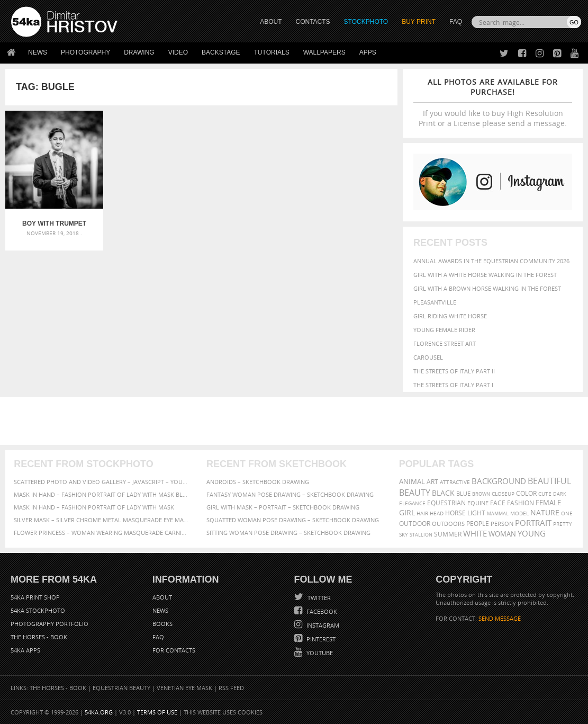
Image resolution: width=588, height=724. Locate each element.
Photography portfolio (49, 624)
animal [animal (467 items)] (412, 482)
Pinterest (320, 639)
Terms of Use (157, 712)
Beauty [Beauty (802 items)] (415, 493)
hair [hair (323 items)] (422, 513)
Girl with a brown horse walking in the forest (487, 288)
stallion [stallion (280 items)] (421, 535)
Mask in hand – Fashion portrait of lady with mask (94, 507)
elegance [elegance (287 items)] (412, 503)
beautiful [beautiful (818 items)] (549, 481)
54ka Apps (25, 650)
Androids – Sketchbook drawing (258, 482)
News (38, 52)
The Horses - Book (39, 637)
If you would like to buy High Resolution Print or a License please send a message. (493, 102)
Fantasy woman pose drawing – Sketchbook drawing (290, 494)
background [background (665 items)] (499, 481)
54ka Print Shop (35, 597)
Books (162, 624)
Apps (368, 52)
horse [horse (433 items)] (455, 513)
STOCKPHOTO (366, 22)
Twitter (318, 598)
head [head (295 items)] (437, 513)
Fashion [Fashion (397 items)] (521, 503)
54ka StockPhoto (38, 610)
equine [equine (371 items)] (478, 503)
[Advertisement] (296, 421)
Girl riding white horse (450, 316)
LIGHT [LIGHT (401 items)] (476, 513)
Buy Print (419, 22)
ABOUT (271, 22)
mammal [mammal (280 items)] (498, 513)
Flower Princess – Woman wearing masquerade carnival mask (101, 533)
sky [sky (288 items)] (404, 535)
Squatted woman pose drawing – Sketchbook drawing (293, 520)
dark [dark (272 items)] (560, 494)
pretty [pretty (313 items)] (563, 524)
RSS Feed (231, 688)
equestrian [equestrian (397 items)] (446, 503)
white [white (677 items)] (475, 533)
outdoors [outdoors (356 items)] (448, 524)
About (162, 597)
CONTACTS (313, 22)
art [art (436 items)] (432, 482)
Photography (85, 52)
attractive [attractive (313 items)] (455, 482)
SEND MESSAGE (500, 618)
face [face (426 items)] (498, 503)
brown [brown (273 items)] (481, 494)
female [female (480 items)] (548, 503)
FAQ (456, 22)
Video (178, 52)
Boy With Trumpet (54, 224)
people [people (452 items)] (478, 524)
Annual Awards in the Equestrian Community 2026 (491, 261)
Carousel (428, 357)
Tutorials (272, 52)
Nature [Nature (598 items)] (545, 512)
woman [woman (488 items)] (502, 534)
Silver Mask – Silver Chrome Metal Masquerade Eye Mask (101, 520)
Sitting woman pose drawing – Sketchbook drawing (288, 533)
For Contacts (174, 650)
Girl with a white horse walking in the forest (485, 275)
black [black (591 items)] (443, 493)
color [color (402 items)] (526, 493)
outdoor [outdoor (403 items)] (415, 524)
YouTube (319, 653)
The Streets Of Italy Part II (454, 371)
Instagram (322, 625)
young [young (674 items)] (532, 533)
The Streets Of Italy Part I (453, 385)
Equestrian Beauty (121, 688)
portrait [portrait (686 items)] (533, 523)
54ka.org (99, 712)
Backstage (221, 52)
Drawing (139, 52)
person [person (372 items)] (502, 524)
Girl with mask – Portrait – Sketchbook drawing (283, 507)
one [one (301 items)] (567, 513)
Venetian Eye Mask (184, 688)
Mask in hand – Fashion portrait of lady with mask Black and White (101, 494)
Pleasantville (435, 302)
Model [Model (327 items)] (519, 513)
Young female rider (444, 330)
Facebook (321, 611)
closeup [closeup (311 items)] (503, 494)
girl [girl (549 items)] (407, 513)
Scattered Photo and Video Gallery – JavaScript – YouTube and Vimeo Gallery (101, 482)
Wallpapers (324, 52)
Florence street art (445, 343)
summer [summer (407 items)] (448, 534)
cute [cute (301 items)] (545, 494)
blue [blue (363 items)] (463, 493)
